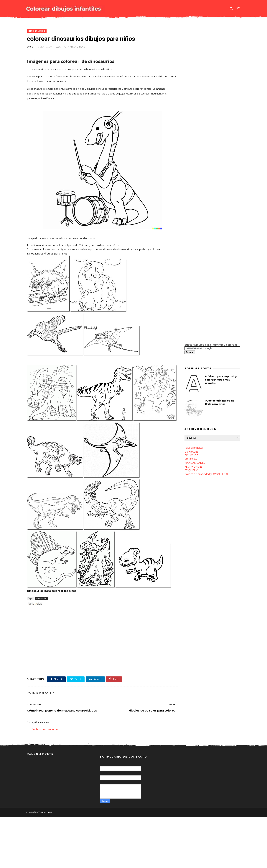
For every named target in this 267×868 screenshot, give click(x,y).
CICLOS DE (191, 455)
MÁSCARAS (191, 459)
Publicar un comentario (45, 780)
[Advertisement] (70, 661)
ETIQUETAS (192, 470)
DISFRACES (191, 452)
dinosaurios (37, 31)
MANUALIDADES (195, 463)
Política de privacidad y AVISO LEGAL (207, 474)
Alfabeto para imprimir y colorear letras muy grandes (221, 380)
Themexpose (46, 863)
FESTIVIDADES (193, 467)
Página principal (194, 448)
